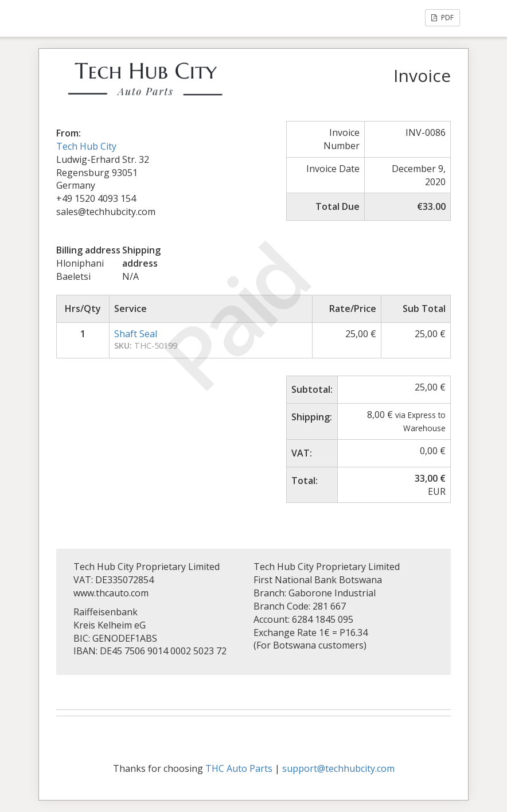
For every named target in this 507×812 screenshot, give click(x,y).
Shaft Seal (136, 334)
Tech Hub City (86, 146)
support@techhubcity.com (338, 768)
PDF (442, 17)
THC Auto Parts (239, 768)
